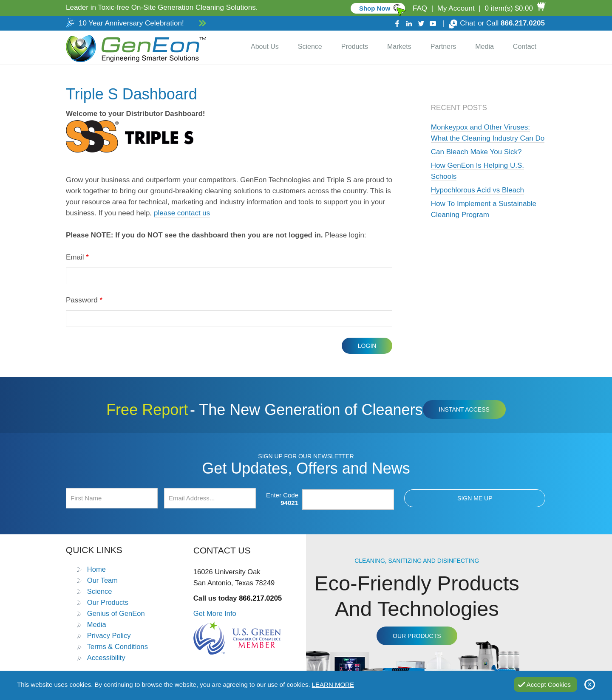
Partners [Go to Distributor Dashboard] (443, 47)
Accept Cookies (549, 684)
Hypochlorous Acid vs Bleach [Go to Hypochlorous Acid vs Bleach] (477, 190)
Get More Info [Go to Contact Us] (215, 613)
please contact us (182, 213)
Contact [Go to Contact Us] (525, 47)
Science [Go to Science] (310, 47)
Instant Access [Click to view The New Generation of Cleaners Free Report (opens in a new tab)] (464, 409)
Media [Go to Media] (484, 47)
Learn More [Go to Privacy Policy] (333, 684)
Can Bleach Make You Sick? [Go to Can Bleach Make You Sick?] (476, 152)
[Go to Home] (134, 48)
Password (84, 300)
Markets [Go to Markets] (399, 47)
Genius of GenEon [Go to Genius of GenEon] (116, 613)
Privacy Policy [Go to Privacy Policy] (109, 635)
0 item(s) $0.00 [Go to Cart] (509, 8)
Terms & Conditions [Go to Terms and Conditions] (118, 646)
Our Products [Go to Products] (108, 602)
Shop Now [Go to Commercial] (375, 8)
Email (77, 257)
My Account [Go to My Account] (456, 8)
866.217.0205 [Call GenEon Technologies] (523, 23)
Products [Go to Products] (355, 47)
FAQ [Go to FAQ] (420, 8)
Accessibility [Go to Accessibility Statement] (106, 658)
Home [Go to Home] (96, 569)
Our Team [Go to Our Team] (102, 580)
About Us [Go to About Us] (265, 47)
